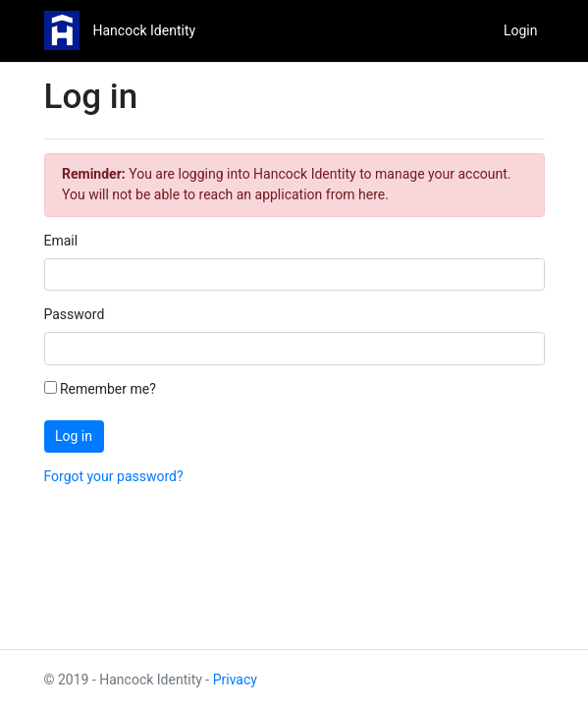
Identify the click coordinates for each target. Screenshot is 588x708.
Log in (74, 436)
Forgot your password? (114, 476)
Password (75, 314)
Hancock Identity (145, 30)
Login (521, 30)
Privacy (235, 680)
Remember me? (100, 389)
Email (61, 241)
